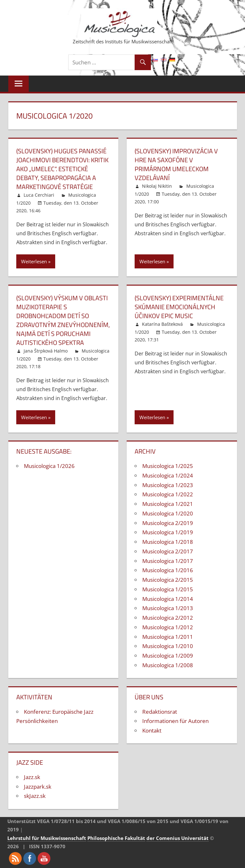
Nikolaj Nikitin (157, 186)
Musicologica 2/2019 (168, 523)
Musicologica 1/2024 (168, 475)
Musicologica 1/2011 (168, 637)
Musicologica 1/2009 (168, 656)
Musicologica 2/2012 (168, 618)
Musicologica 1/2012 (168, 627)
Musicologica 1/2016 (168, 570)
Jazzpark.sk (38, 787)
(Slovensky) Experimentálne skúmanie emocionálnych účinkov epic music (179, 307)
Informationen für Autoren (175, 721)
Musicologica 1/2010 (168, 646)
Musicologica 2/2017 (168, 551)
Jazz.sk (32, 777)
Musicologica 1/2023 (168, 485)
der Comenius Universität (178, 838)
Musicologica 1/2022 (168, 494)
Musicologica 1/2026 (49, 466)
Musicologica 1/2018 (168, 542)
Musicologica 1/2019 (168, 532)
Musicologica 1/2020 (168, 513)
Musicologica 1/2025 (168, 466)
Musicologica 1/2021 (168, 504)
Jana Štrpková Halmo (46, 351)
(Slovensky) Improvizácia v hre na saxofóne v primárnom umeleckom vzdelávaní (176, 164)
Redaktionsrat (160, 712)
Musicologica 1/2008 (168, 665)
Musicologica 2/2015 (168, 580)
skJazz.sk (35, 796)
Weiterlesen (34, 261)
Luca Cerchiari (39, 195)
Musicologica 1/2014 (168, 599)
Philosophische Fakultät (116, 838)
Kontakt (152, 730)
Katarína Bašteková (162, 324)
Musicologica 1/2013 (168, 608)
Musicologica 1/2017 (168, 561)
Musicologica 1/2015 (168, 589)
